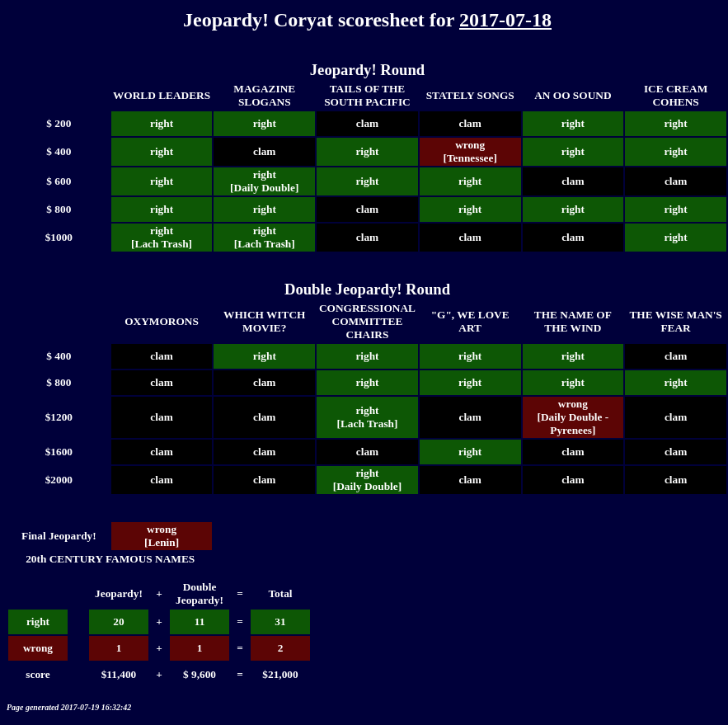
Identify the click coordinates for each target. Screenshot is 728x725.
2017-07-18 (505, 20)
